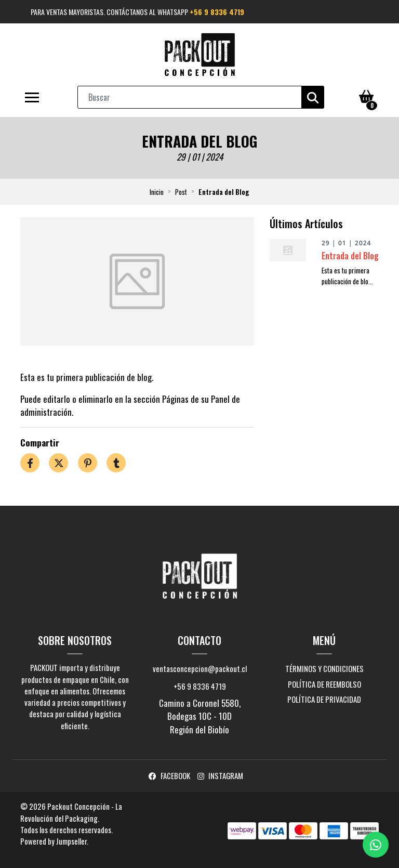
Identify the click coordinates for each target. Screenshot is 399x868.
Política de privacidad (324, 699)
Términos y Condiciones (324, 668)
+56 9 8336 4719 (217, 12)
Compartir (40, 443)
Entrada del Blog (350, 256)
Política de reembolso (324, 684)
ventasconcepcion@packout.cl (200, 668)
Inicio (157, 192)
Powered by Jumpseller (54, 841)
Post (181, 192)
